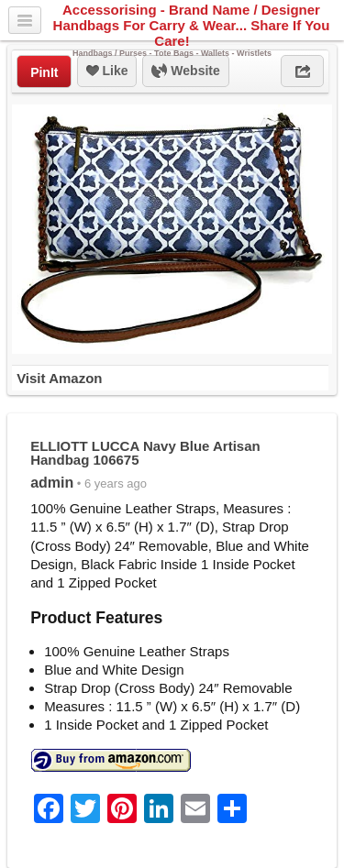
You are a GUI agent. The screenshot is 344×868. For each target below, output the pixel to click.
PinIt (44, 72)
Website (185, 71)
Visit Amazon (59, 378)
